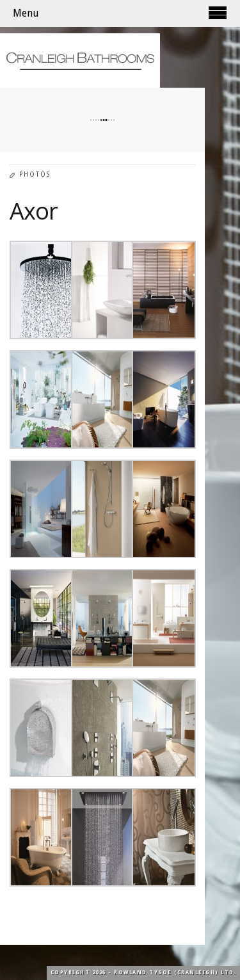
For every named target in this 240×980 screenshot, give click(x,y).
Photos (35, 174)
